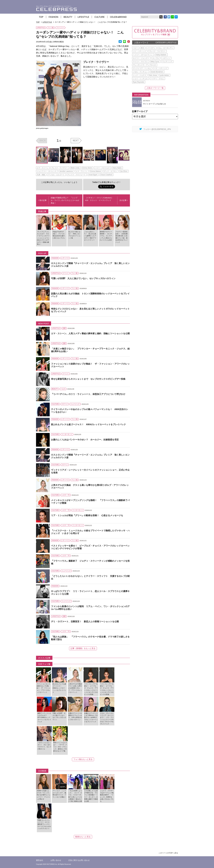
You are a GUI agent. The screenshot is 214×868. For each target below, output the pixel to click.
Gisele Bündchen (157, 72)
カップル (156, 58)
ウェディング (167, 62)
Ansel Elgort (93, 175)
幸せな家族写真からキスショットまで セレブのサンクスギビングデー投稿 (88, 379)
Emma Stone (87, 168)
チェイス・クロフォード (76, 175)
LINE (172, 17)
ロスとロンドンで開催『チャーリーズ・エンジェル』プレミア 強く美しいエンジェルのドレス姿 (90, 265)
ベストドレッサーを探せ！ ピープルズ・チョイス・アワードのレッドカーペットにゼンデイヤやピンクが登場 (90, 547)
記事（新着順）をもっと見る (83, 648)
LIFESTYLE (83, 17)
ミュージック (75, 404)
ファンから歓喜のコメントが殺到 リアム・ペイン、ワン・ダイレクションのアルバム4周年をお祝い (90, 608)
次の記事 (124, 200)
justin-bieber (165, 75)
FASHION (53, 17)
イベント (66, 273)
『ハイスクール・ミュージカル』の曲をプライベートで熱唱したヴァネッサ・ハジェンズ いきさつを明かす (90, 532)
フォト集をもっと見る (83, 759)
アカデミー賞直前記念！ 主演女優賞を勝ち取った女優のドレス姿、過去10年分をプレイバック (122, 237)
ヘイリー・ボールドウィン (143, 55)
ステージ (65, 404)
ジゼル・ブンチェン (140, 72)
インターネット (67, 434)
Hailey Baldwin (161, 55)
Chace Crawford (106, 175)
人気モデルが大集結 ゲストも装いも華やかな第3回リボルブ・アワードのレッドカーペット (90, 487)
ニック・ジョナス (139, 75)
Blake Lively (75, 168)
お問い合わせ (56, 860)
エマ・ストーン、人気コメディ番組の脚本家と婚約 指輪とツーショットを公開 (90, 333)
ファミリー (60, 28)
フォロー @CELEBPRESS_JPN (155, 129)
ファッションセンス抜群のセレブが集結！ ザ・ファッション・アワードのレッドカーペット (90, 365)
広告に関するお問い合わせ (79, 860)
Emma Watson (96, 171)
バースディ (151, 48)
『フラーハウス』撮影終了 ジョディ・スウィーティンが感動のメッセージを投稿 (90, 562)
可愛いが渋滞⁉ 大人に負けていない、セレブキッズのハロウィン (83, 278)
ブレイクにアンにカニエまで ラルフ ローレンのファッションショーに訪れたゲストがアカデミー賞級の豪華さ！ (43, 238)
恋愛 (64, 328)
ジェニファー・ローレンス (47, 171)
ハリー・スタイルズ (102, 168)
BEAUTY (68, 17)
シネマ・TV (66, 495)
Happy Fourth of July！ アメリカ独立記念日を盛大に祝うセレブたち (59, 235)
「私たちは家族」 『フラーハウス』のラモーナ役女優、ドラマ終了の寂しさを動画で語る (90, 638)
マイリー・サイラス (140, 62)
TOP (41, 17)
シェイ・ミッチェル (140, 79)
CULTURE (99, 17)
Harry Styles (117, 168)
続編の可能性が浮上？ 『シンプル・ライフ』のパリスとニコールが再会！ (65, 200)
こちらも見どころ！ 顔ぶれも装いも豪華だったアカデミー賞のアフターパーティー (90, 236)
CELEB (118, 17)
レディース (65, 258)
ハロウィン (166, 58)
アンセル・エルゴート (56, 175)
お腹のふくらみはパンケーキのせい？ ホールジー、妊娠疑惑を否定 (85, 440)
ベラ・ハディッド (160, 68)
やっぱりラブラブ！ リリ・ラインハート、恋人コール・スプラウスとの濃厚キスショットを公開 (90, 593)
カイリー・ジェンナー (141, 58)
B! (176, 17)
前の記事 (42, 200)
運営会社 (40, 860)
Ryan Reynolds (138, 82)
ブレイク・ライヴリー (60, 168)
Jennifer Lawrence (66, 171)
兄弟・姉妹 (41, 175)
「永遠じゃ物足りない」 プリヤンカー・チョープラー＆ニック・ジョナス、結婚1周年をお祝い (90, 350)
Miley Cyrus (155, 62)
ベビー (135, 48)
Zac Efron (124, 171)
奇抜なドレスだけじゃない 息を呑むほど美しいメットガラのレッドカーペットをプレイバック (90, 310)
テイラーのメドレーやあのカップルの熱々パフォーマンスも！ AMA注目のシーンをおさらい (90, 411)
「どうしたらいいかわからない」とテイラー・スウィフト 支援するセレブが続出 (90, 577)
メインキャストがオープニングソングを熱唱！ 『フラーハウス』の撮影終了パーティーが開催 (90, 502)
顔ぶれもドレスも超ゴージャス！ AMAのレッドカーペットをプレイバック (88, 424)
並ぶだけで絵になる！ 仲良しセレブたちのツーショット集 (74, 235)
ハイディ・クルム (157, 79)
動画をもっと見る (83, 837)
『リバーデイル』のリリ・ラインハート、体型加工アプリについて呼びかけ (88, 394)
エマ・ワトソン (82, 171)
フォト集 (51, 28)
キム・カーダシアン (166, 48)
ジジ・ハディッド (139, 51)
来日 (142, 48)
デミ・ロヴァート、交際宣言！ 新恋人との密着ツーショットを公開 (85, 622)
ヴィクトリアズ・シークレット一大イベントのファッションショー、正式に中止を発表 (90, 471)
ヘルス (63, 389)
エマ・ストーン (43, 168)
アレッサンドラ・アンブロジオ (144, 65)
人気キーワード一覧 (155, 88)
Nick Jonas (153, 75)
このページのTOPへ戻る (168, 853)
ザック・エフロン (111, 171)
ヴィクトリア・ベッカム (142, 68)
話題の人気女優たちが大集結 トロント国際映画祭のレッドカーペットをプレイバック (90, 295)
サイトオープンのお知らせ (154, 104)
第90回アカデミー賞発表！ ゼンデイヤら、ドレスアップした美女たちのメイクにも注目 (106, 236)
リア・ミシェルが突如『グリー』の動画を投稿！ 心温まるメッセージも (87, 515)
